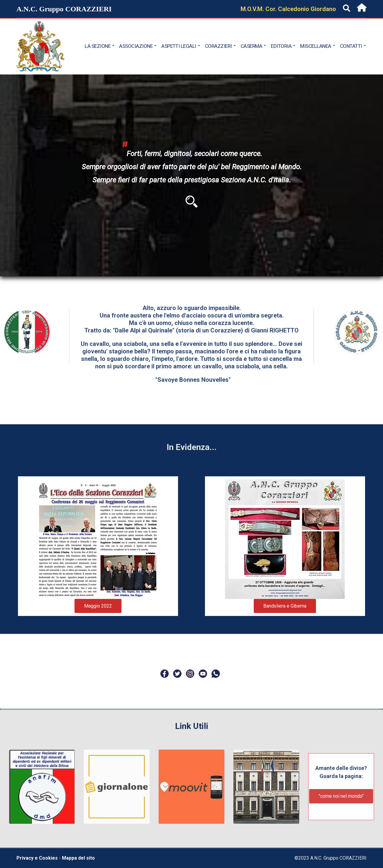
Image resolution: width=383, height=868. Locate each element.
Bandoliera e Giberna (285, 606)
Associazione (136, 46)
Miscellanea (316, 46)
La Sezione (98, 46)
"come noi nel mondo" (341, 796)
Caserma (251, 46)
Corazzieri (218, 46)
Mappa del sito (78, 858)
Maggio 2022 (98, 606)
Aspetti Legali (179, 46)
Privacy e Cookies (37, 858)
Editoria (281, 46)
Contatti (351, 46)
